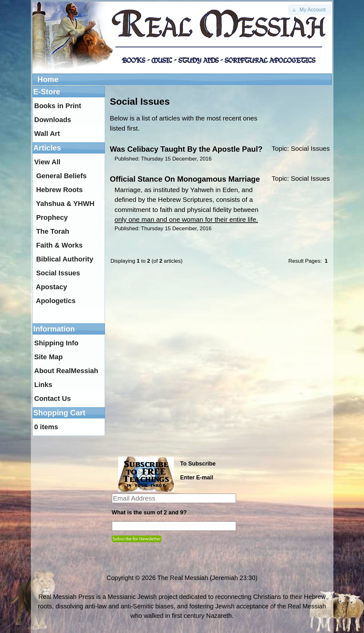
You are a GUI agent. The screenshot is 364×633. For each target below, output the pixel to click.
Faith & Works (60, 245)
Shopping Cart (59, 413)
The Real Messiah (183, 578)
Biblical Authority (65, 259)
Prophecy (52, 217)
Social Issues (310, 148)
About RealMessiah (66, 371)
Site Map (49, 357)
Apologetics (56, 301)
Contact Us (53, 399)
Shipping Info (57, 343)
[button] (310, 10)
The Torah (53, 231)
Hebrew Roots (60, 190)
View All (47, 162)
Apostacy (52, 287)
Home (48, 79)
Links (43, 385)
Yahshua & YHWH (65, 204)
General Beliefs (61, 176)
